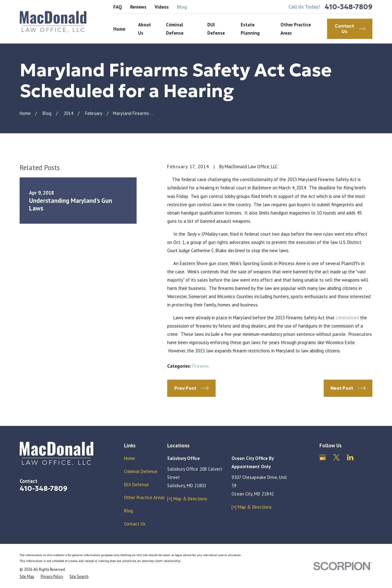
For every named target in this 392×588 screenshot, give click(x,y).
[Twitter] (336, 457)
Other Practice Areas (144, 497)
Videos (162, 7)
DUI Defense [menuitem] (216, 29)
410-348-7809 (349, 7)
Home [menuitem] (119, 29)
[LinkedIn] (350, 457)
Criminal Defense (141, 471)
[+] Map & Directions (187, 499)
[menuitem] (27, 577)
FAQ (118, 7)
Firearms (201, 366)
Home (130, 458)
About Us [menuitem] (145, 29)
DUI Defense (136, 485)
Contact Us (135, 524)
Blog (182, 7)
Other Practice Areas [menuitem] (296, 29)
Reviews (138, 7)
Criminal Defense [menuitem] (175, 29)
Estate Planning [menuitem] (250, 29)
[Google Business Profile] (323, 457)
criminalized (347, 318)
